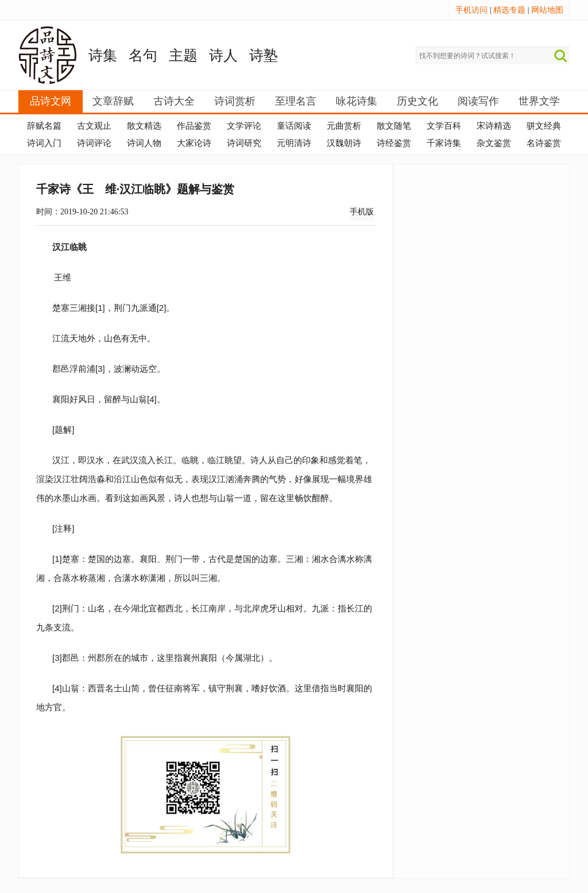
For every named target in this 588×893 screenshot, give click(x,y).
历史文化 (417, 101)
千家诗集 (444, 143)
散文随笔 (394, 126)
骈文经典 (544, 126)
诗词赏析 (235, 101)
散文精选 (144, 126)
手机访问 (471, 10)
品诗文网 (51, 101)
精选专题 (509, 10)
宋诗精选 (494, 126)
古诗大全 (174, 101)
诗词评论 (94, 143)
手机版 (362, 212)
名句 (143, 55)
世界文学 (539, 101)
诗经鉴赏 (394, 143)
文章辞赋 (113, 101)
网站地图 (547, 10)
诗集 (103, 55)
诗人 (223, 55)
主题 (183, 55)
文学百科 (444, 126)
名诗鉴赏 (544, 143)
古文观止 (94, 126)
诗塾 (264, 55)
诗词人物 (144, 143)
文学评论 (244, 126)
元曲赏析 (344, 126)
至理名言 (296, 101)
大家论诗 (194, 143)
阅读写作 (478, 101)
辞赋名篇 (44, 126)
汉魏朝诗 (344, 143)
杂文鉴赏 (494, 143)
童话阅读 (294, 126)
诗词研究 (244, 143)
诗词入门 (44, 143)
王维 (63, 277)
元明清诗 (294, 143)
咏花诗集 (357, 101)
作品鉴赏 (194, 126)
